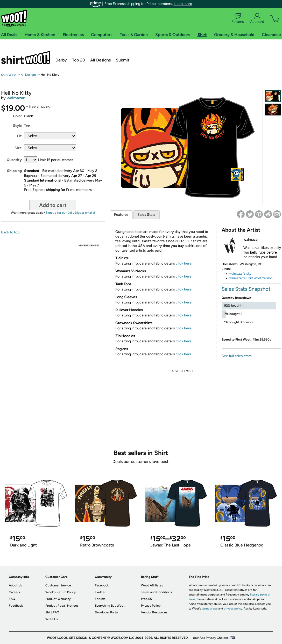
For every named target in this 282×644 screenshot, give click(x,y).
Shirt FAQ (52, 612)
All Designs (100, 60)
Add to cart (53, 205)
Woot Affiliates (152, 585)
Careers (14, 592)
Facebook (102, 585)
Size (18, 148)
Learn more (183, 4)
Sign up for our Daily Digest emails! (70, 213)
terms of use (210, 609)
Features (121, 215)
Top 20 (79, 60)
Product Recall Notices (62, 606)
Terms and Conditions (157, 592)
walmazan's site (240, 274)
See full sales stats (237, 356)
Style (17, 126)
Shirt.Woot (26, 58)
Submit (123, 60)
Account (257, 18)
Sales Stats (146, 215)
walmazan (16, 98)
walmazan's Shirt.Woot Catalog (251, 278)
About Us (15, 585)
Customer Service (58, 585)
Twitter (100, 592)
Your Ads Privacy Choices (211, 638)
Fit (19, 136)
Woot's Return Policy (61, 592)
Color (17, 116)
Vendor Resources (154, 612)
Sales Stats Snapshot (246, 289)
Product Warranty (58, 599)
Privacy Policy (151, 606)
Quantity (14, 160)
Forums (238, 18)
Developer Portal (107, 612)
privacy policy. (233, 609)
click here (184, 263)
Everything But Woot (110, 606)
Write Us (52, 619)
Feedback (16, 606)
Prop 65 (146, 599)
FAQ (12, 599)
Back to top (10, 232)
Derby (61, 60)
